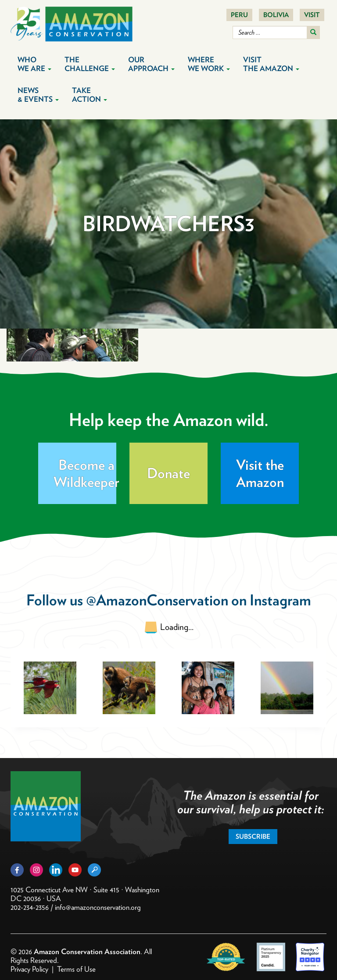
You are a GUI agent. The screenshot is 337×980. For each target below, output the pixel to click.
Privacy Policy (29, 969)
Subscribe (253, 837)
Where (209, 64)
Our (151, 64)
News (38, 95)
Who (34, 64)
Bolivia (276, 15)
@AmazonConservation (157, 600)
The (90, 64)
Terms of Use (76, 969)
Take (90, 95)
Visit (312, 15)
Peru (239, 15)
